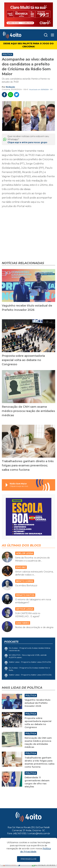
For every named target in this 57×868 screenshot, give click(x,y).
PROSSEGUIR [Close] (28, 859)
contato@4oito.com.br (39, 833)
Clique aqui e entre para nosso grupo (27, 142)
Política (7, 54)
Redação (10, 87)
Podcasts (11, 642)
